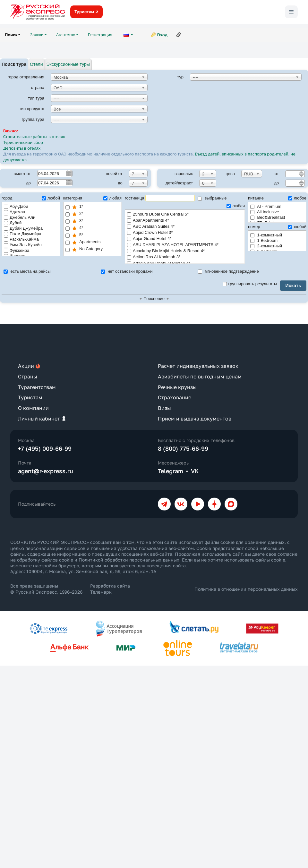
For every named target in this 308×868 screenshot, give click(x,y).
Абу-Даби (16, 206)
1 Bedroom (264, 240)
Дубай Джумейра (23, 228)
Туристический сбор (23, 142)
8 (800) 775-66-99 (183, 448)
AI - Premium (266, 206)
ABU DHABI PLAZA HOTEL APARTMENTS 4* (185, 245)
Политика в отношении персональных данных (246, 589)
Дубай (13, 223)
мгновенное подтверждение (228, 271)
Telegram (171, 471)
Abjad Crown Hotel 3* (185, 233)
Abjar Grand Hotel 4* (185, 239)
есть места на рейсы (27, 271)
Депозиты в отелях (22, 148)
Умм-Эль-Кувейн (23, 245)
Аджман (14, 212)
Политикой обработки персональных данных (129, 560)
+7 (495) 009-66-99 (45, 448)
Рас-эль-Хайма (21, 239)
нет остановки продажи (127, 271)
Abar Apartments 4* (185, 221)
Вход (162, 35)
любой (51, 198)
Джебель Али (20, 217)
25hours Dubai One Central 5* (185, 214)
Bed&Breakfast (268, 217)
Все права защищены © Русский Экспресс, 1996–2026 (46, 589)
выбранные (212, 198)
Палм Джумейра (23, 234)
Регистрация (100, 35)
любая (112, 198)
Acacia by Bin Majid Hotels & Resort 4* (185, 251)
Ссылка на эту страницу (179, 35)
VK (195, 471)
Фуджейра (17, 250)
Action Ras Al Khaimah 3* (185, 257)
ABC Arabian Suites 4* (185, 227)
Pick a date (69, 173)
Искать (293, 286)
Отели (36, 64)
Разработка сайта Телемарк (110, 589)
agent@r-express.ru (46, 471)
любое (297, 198)
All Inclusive (265, 212)
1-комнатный (266, 235)
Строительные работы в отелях (34, 137)
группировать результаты (250, 284)
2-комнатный (266, 246)
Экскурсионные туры (68, 64)
